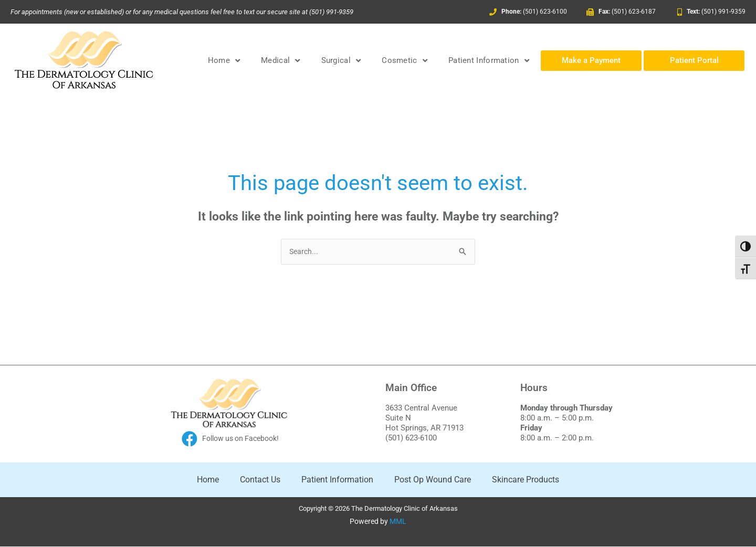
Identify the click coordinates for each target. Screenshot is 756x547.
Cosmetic (405, 61)
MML (398, 522)
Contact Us (260, 480)
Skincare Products (526, 480)
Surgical (341, 61)
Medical (280, 61)
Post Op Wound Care (433, 480)
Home (224, 61)
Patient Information (489, 61)
